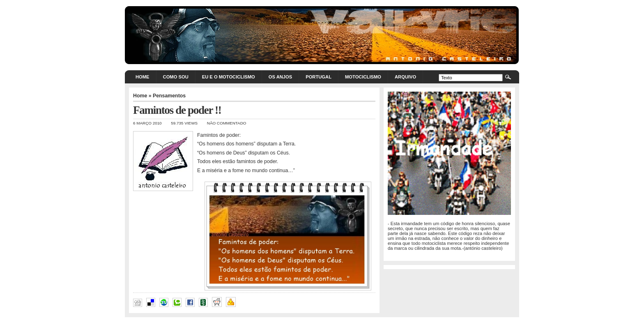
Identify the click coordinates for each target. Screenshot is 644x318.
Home (143, 77)
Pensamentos (169, 96)
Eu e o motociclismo (229, 77)
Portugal (319, 77)
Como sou (176, 77)
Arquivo (405, 77)
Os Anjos (280, 77)
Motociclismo (363, 77)
